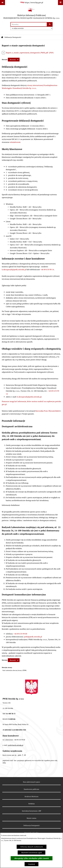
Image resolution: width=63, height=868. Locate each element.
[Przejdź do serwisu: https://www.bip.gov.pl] (31, 2)
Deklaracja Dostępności (32, 825)
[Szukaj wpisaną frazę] (50, 24)
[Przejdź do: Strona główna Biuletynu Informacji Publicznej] (2, 37)
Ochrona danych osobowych (32, 847)
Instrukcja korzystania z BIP (32, 811)
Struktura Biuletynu (31, 796)
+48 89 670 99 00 (20, 634)
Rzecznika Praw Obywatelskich (48, 411)
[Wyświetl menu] (60, 3)
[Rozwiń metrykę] (14, 60)
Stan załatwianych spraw (31, 782)
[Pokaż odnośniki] (3, 3)
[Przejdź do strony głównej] (31, 13)
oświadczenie (15, 142)
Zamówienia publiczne (31, 789)
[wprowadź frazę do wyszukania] (29, 24)
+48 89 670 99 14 (47, 270)
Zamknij (31, 864)
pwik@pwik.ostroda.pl (33, 637)
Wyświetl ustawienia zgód (31, 853)
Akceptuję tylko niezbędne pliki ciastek (32, 858)
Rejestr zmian (32, 818)
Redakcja (32, 804)
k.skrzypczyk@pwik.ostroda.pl (14, 270)
